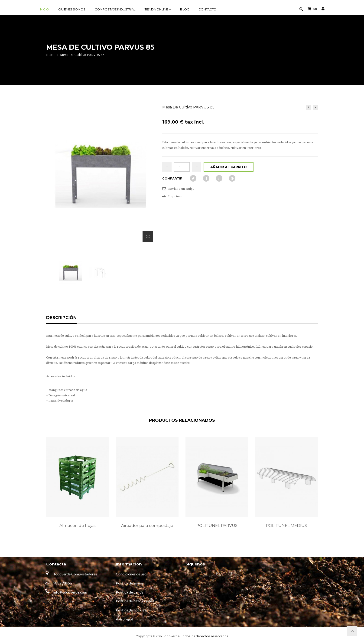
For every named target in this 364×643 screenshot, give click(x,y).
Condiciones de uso (131, 574)
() (315, 9)
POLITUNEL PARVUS (217, 525)
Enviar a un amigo (181, 189)
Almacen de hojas (78, 525)
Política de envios (130, 583)
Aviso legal (124, 619)
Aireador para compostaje (147, 525)
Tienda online (156, 9)
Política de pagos (130, 592)
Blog (185, 9)
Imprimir (175, 196)
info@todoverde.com (70, 592)
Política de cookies (131, 610)
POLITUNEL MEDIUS (286, 525)
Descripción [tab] (61, 318)
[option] (78, 487)
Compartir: (173, 178)
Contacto (207, 9)
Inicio (44, 9)
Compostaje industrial (115, 9)
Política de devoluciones (135, 601)
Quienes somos (72, 9)
